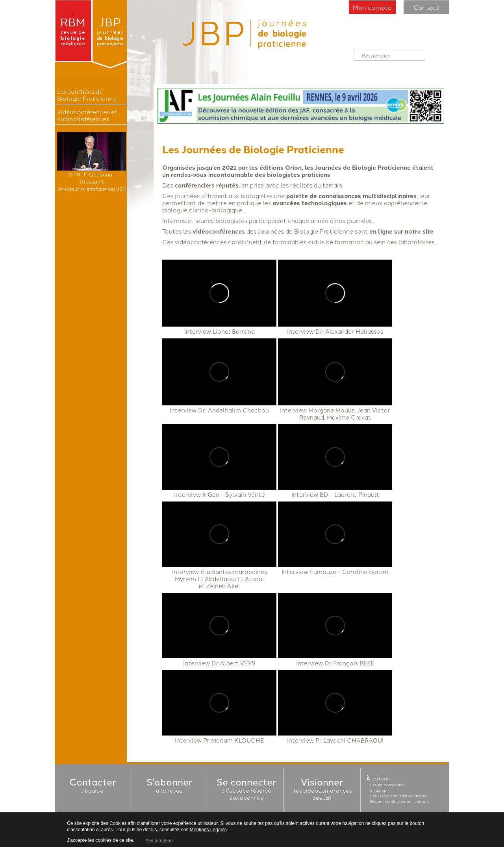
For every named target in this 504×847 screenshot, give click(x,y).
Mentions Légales (208, 830)
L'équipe (378, 790)
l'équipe (93, 787)
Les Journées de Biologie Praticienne (87, 95)
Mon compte (372, 7)
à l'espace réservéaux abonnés (246, 790)
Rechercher (354, 50)
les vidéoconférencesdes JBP (323, 790)
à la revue (169, 787)
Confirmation (159, 840)
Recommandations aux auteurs (399, 801)
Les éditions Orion (387, 785)
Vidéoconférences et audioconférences (87, 115)
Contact (426, 7)
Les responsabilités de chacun (399, 796)
